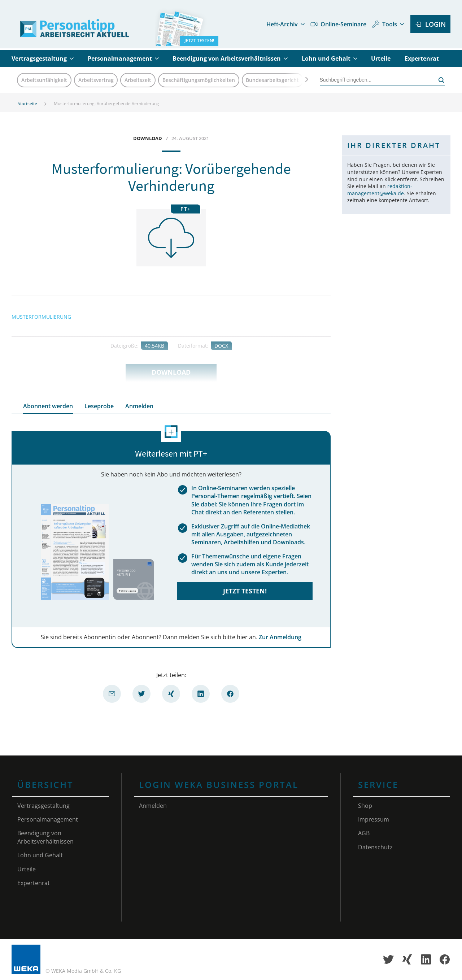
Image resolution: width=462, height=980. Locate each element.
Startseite (27, 103)
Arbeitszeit (138, 80)
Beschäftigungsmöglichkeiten (199, 80)
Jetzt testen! (245, 591)
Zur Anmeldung (280, 637)
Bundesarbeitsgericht (272, 80)
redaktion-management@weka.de (380, 190)
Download (171, 372)
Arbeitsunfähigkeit (44, 80)
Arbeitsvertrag (96, 80)
